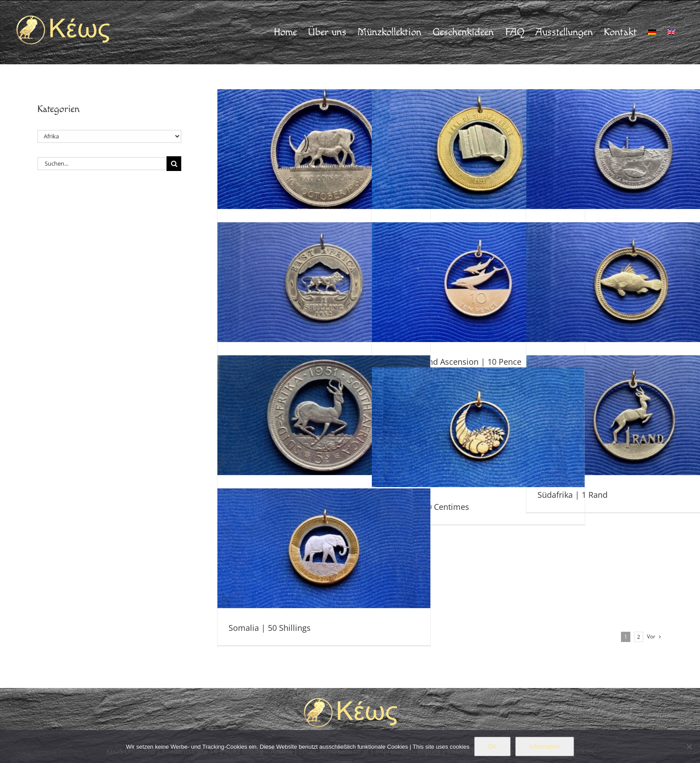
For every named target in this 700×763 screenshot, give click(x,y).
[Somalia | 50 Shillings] (324, 548)
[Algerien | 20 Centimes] (478, 427)
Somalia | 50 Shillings (270, 628)
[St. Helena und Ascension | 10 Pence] (478, 282)
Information (545, 746)
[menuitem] (652, 32)
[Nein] (689, 746)
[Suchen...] (102, 164)
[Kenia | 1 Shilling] (324, 282)
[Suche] (174, 164)
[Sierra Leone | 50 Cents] (478, 149)
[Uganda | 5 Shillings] (324, 149)
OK (492, 746)
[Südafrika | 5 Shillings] (324, 415)
